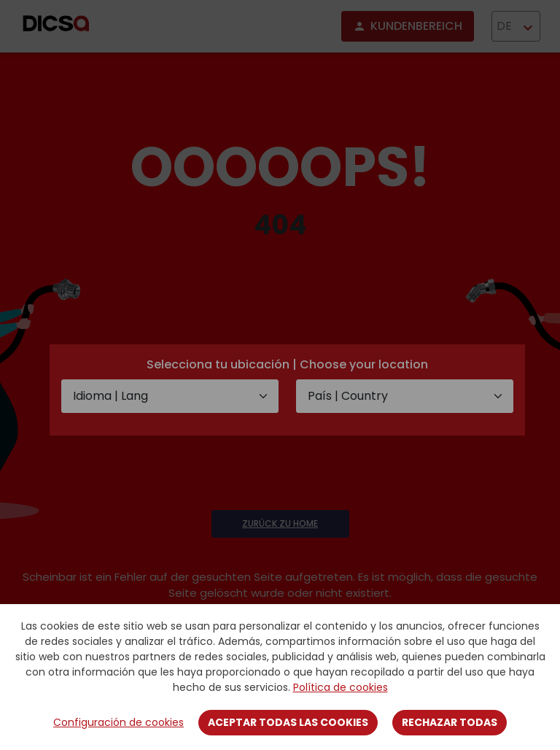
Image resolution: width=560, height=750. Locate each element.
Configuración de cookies (118, 722)
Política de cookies (341, 687)
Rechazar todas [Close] (450, 722)
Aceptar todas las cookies (288, 722)
